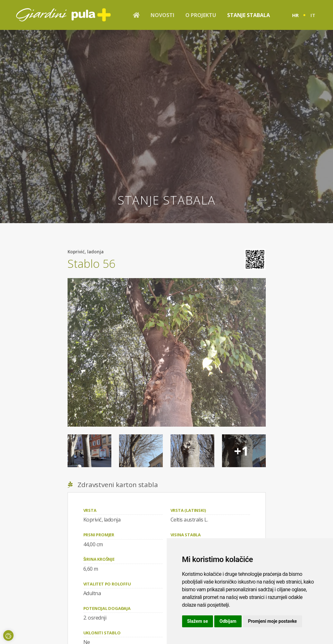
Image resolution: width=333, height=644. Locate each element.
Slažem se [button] (198, 621)
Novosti (162, 15)
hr (295, 15)
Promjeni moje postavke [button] (273, 621)
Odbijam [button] (228, 621)
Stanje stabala (249, 15)
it (313, 15)
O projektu (201, 15)
